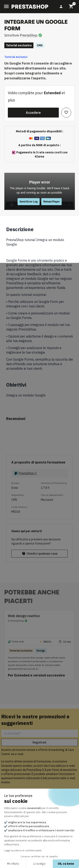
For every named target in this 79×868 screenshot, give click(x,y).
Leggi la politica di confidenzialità (23, 850)
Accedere (33, 113)
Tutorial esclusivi (16, 57)
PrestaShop (29, 35)
